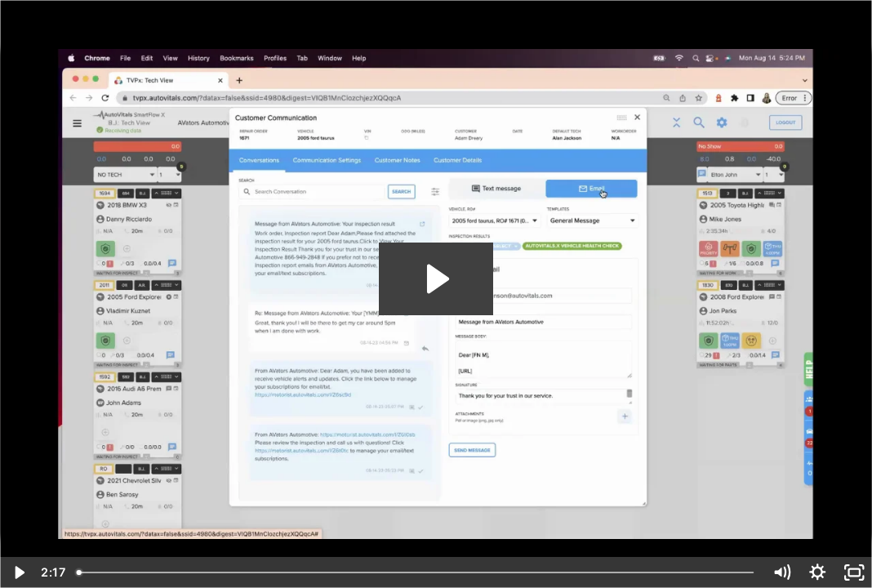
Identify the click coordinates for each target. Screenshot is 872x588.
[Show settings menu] (818, 572)
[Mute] (782, 572)
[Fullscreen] (854, 572)
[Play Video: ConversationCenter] (436, 279)
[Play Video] (18, 572)
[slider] (417, 572)
